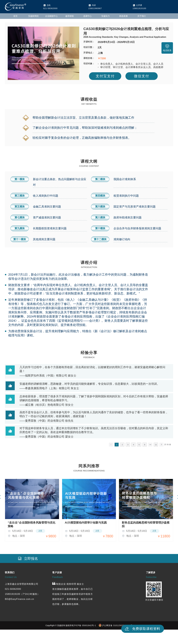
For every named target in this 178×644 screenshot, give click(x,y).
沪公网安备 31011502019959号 (117, 625)
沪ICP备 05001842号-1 (85, 625)
